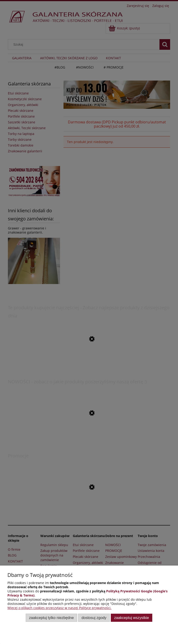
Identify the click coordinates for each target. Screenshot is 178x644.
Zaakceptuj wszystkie (132, 618)
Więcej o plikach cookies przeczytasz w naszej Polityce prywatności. (59, 608)
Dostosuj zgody (94, 618)
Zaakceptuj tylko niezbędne (51, 618)
